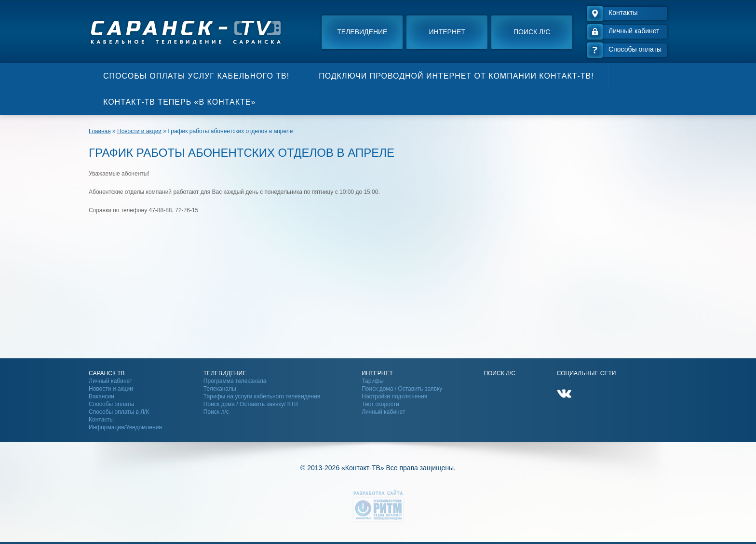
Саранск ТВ (107, 373)
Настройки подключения (394, 396)
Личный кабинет (110, 381)
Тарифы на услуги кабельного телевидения (262, 396)
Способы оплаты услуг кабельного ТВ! (196, 76)
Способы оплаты (111, 404)
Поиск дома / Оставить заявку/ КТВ (251, 404)
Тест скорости (380, 404)
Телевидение (362, 32)
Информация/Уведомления (125, 427)
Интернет (447, 32)
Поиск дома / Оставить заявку (402, 389)
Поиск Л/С (499, 373)
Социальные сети (587, 373)
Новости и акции (111, 389)
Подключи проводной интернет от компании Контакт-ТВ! (456, 76)
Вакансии (101, 396)
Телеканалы (220, 389)
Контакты (101, 420)
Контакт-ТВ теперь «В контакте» (179, 102)
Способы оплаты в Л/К (119, 412)
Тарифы (372, 381)
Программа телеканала (235, 381)
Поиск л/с (532, 32)
